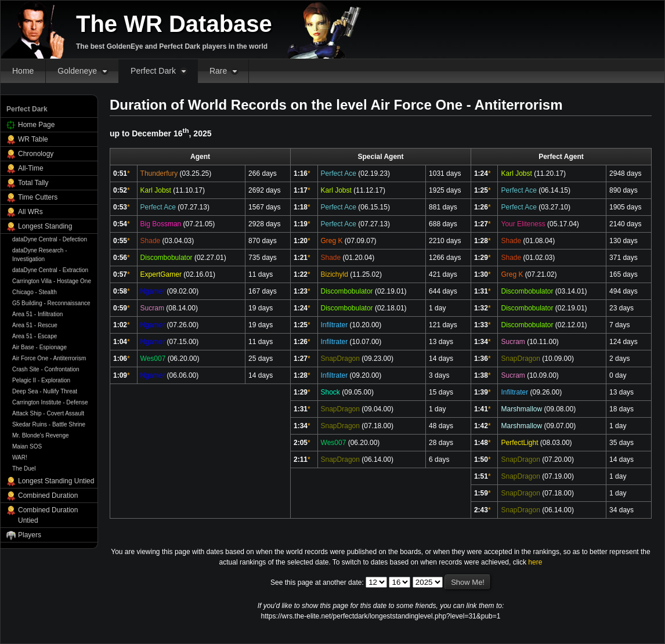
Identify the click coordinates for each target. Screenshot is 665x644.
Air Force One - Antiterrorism (49, 358)
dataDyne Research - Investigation (40, 255)
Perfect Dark (153, 71)
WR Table (33, 139)
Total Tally (33, 183)
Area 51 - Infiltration (37, 314)
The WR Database (174, 24)
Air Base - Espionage (39, 347)
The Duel (24, 468)
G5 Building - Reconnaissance (51, 303)
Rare (218, 71)
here (535, 562)
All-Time (31, 168)
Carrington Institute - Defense (50, 402)
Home (23, 71)
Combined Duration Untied (48, 515)
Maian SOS (27, 446)
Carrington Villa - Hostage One (52, 281)
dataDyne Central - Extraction (50, 270)
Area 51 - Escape (35, 336)
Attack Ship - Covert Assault (48, 413)
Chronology (36, 154)
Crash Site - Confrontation (46, 369)
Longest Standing (45, 226)
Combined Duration (48, 495)
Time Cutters (38, 197)
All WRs (30, 212)
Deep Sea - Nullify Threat (45, 391)
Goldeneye (77, 71)
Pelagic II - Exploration (41, 380)
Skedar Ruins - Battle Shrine (49, 424)
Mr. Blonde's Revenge (41, 435)
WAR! (20, 457)
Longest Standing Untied (56, 481)
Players (30, 535)
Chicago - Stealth (35, 292)
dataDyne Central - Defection (50, 239)
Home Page (36, 125)
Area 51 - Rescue (35, 325)
